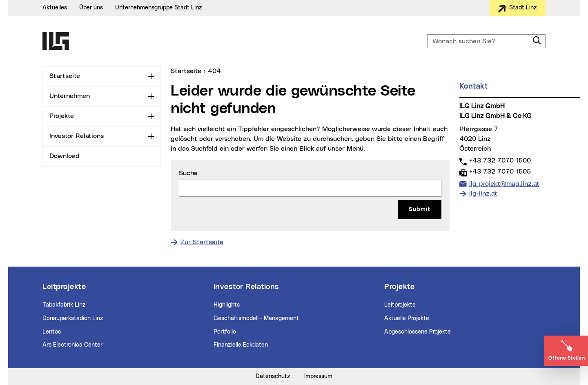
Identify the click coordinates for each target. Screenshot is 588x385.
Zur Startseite (202, 242)
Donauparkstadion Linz (73, 318)
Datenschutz (273, 376)
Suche (188, 173)
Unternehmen (70, 96)
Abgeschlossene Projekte (418, 332)
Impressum (318, 376)
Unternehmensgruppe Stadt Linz (159, 8)
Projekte (62, 116)
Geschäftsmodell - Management (256, 318)
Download (65, 156)
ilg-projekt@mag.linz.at (504, 183)
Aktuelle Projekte (407, 318)
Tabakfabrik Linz (64, 305)
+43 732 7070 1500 (500, 160)
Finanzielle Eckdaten (241, 345)
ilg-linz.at (483, 194)
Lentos (52, 332)
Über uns (91, 8)
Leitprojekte (400, 305)
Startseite (65, 76)
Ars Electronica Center (72, 345)
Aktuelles (55, 8)
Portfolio (225, 332)
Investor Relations (77, 136)
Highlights (227, 305)
